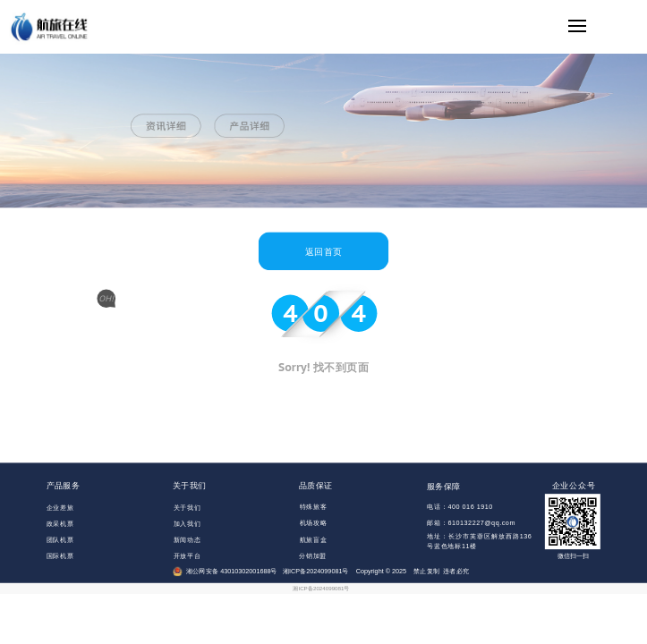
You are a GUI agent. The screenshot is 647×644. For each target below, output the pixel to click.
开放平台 (187, 555)
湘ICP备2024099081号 (321, 588)
